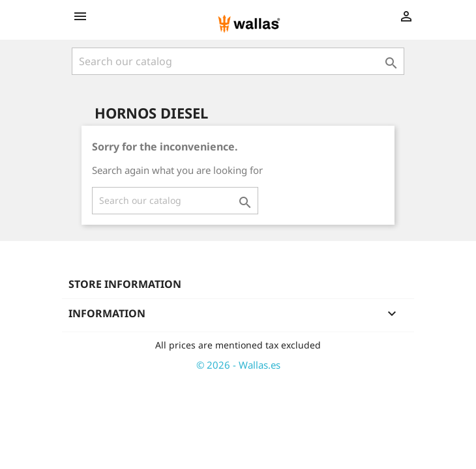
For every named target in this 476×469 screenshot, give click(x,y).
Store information (125, 284)
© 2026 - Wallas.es (238, 365)
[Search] (238, 61)
